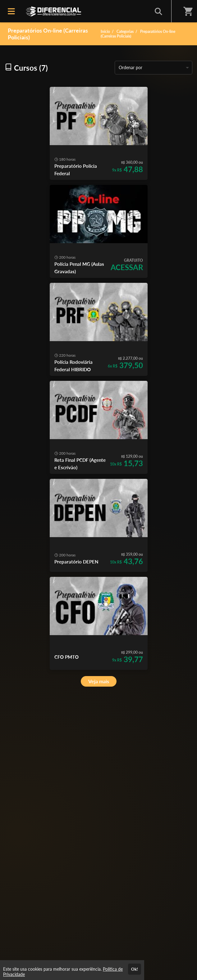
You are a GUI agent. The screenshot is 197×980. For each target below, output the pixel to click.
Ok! (135, 969)
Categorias (125, 31)
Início (105, 31)
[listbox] (153, 68)
